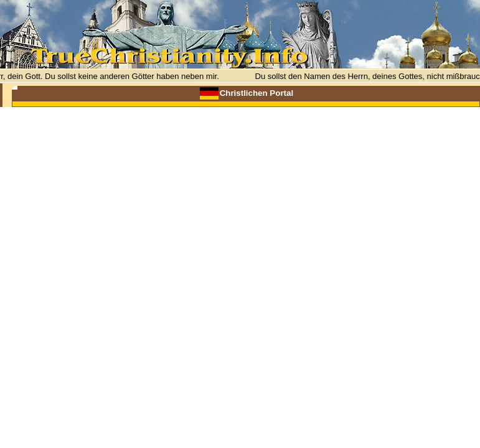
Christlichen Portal (257, 93)
